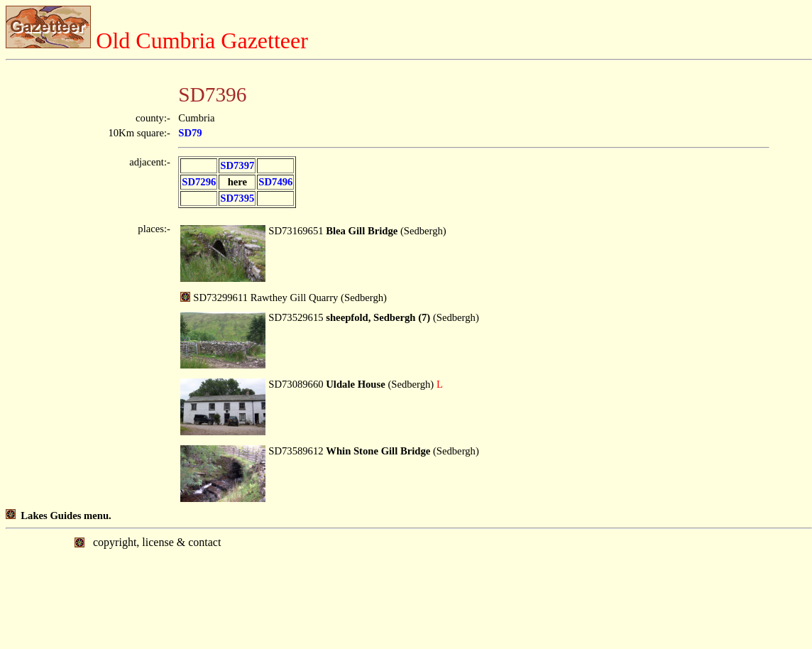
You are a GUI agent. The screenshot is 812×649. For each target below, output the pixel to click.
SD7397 (237, 165)
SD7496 (275, 182)
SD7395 (237, 198)
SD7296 (199, 182)
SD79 (190, 133)
